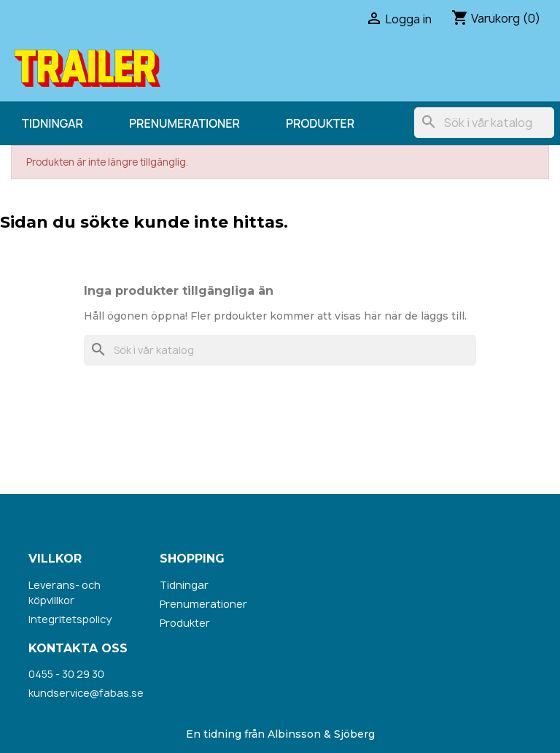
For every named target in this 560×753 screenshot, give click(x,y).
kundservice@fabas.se (86, 693)
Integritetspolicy (70, 619)
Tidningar (52, 123)
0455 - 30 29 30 (66, 674)
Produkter (320, 123)
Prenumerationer (184, 123)
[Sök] (484, 123)
